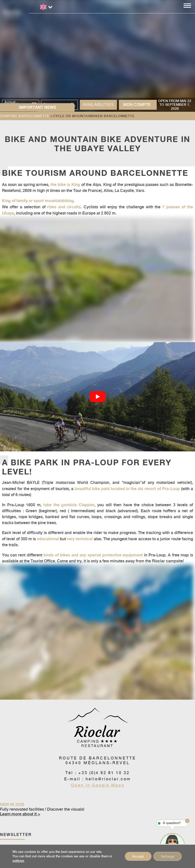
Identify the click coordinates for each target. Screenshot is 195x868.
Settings (168, 856)
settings (18, 861)
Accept (138, 856)
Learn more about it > (20, 814)
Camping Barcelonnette (25, 116)
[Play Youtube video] (97, 397)
